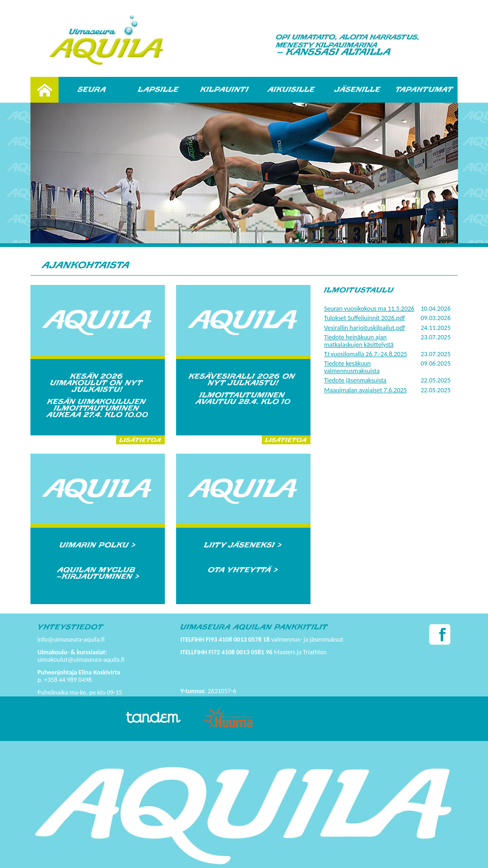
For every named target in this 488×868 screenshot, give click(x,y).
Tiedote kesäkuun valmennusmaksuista (352, 367)
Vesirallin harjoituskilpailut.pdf (365, 328)
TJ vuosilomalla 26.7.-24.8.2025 (366, 354)
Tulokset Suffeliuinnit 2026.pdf (365, 318)
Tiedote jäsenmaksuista (355, 380)
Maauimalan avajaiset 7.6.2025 (366, 390)
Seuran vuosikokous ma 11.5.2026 (369, 309)
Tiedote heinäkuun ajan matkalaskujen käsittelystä (359, 341)
